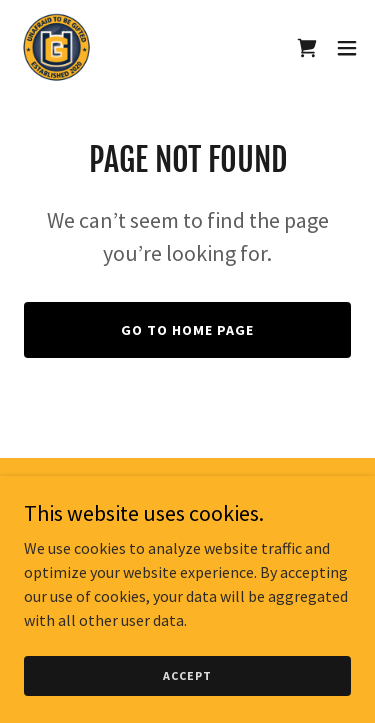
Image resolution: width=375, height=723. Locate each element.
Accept (187, 675)
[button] (347, 48)
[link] (56, 48)
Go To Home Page (187, 330)
